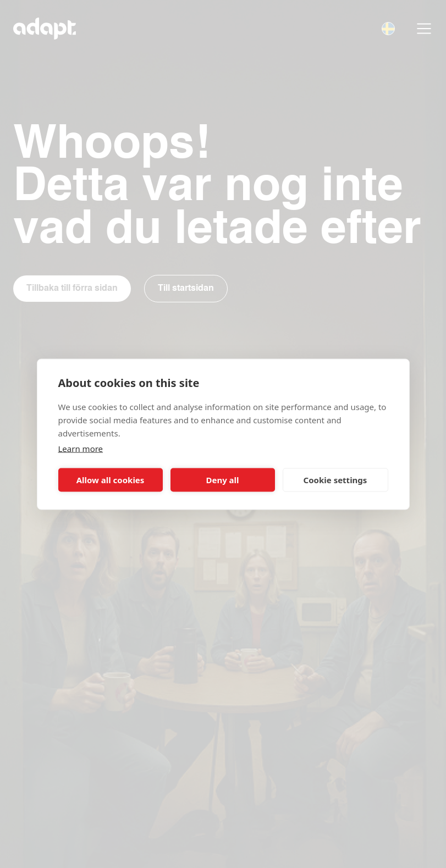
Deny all (222, 480)
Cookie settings (335, 480)
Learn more (81, 448)
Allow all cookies (111, 480)
